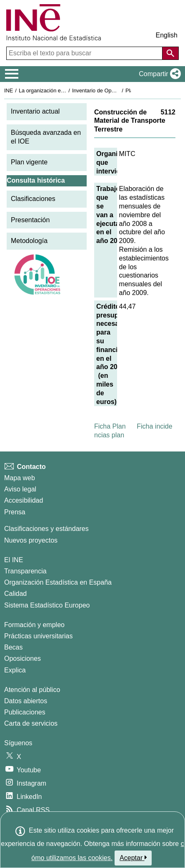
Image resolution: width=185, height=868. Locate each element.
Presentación (30, 220)
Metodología (29, 241)
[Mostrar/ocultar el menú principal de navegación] (12, 74)
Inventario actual (35, 111)
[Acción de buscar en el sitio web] (170, 53)
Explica (15, 670)
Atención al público (32, 690)
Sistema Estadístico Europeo (47, 605)
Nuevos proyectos (31, 540)
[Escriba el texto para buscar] (85, 53)
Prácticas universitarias (39, 636)
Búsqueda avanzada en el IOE (46, 137)
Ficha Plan (110, 426)
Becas (13, 647)
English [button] (167, 35)
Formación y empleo (34, 625)
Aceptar (133, 858)
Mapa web (20, 478)
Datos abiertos (26, 701)
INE (9, 91)
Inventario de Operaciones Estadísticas (119, 91)
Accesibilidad (24, 500)
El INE (14, 560)
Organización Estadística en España (58, 582)
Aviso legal (20, 489)
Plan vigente (29, 162)
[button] (158, 74)
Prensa (15, 512)
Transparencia (25, 571)
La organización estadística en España (65, 91)
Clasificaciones (33, 199)
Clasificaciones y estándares (46, 529)
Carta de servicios (31, 723)
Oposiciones (22, 658)
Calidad (15, 594)
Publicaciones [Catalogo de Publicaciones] (25, 712)
